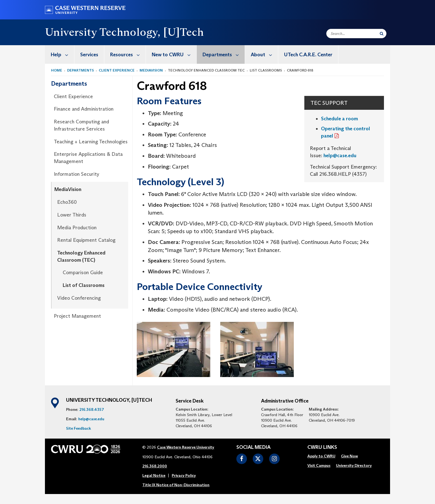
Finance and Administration (84, 109)
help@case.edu (340, 156)
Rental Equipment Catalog (86, 240)
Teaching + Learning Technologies (91, 142)
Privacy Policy (184, 475)
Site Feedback (79, 428)
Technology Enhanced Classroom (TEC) (81, 256)
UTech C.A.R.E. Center (308, 55)
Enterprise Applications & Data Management (88, 158)
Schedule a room (339, 119)
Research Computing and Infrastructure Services (81, 125)
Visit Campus (319, 465)
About (264, 54)
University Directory (354, 465)
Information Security (77, 174)
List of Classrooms (84, 285)
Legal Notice (154, 475)
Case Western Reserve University (186, 447)
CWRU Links (322, 447)
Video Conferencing (79, 298)
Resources (128, 54)
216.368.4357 (92, 409)
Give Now (349, 456)
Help (62, 54)
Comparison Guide (83, 273)
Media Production (77, 228)
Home (57, 70)
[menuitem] (60, 54)
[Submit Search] (382, 34)
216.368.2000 (155, 466)
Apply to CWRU (321, 456)
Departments (224, 54)
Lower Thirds (72, 215)
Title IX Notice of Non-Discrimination (176, 485)
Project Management (77, 316)
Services (89, 55)
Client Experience (117, 70)
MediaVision (151, 70)
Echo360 (67, 202)
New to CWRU (174, 54)
